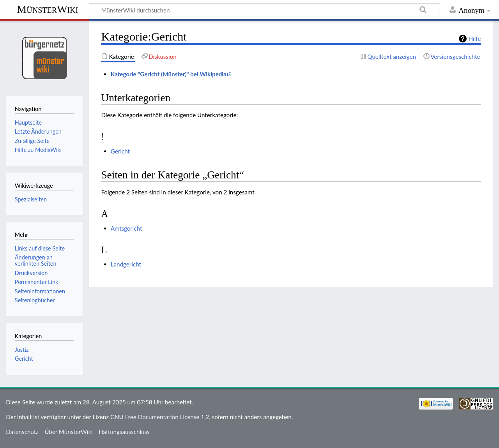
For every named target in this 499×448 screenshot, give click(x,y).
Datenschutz (22, 432)
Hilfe (475, 39)
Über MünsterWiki (69, 432)
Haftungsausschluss (124, 432)
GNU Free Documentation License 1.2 (160, 417)
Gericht (120, 151)
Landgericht (126, 264)
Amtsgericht (127, 228)
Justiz (22, 350)
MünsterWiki (47, 9)
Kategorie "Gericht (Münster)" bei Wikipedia (169, 74)
